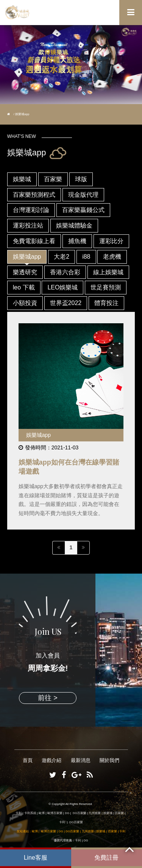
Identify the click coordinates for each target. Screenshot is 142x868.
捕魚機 (77, 241)
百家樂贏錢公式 (83, 210)
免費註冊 (106, 858)
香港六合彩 (65, 272)
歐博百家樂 (55, 813)
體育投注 (106, 303)
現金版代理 (83, 195)
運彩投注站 (28, 225)
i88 (86, 257)
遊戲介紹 (51, 760)
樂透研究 (25, 272)
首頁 (28, 760)
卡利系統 (30, 813)
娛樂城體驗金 (74, 225)
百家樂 (53, 179)
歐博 (42, 813)
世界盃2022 (66, 303)
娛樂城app (27, 257)
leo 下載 (24, 287)
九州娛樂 (95, 813)
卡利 (19, 813)
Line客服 (36, 858)
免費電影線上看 (34, 241)
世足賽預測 (106, 287)
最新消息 (81, 760)
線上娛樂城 (108, 272)
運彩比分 (111, 241)
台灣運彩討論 (31, 210)
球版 (81, 179)
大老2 (62, 257)
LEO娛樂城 (62, 287)
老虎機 (112, 257)
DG (67, 813)
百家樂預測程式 (34, 195)
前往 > (48, 698)
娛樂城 (22, 179)
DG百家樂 (80, 813)
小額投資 (25, 303)
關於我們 (109, 760)
